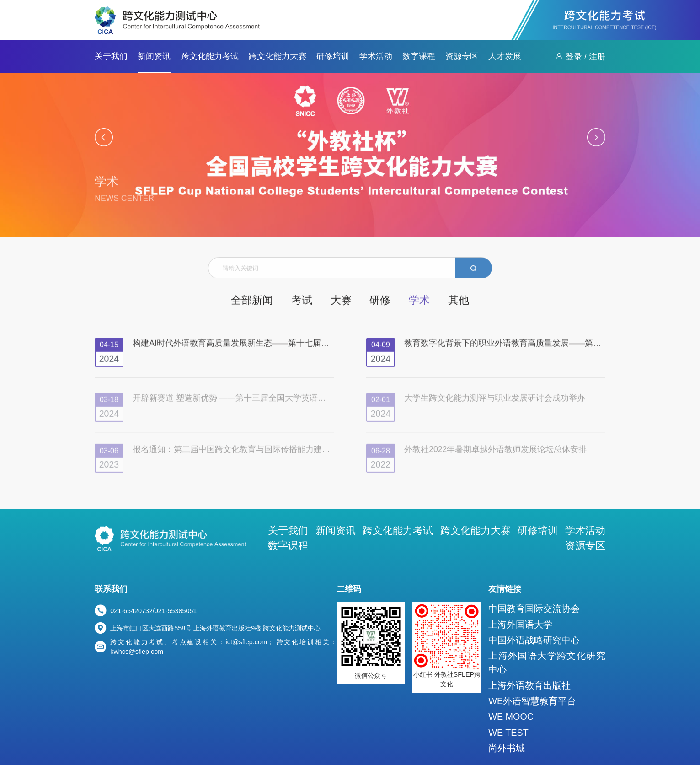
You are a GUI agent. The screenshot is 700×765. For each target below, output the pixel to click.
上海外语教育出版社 (546, 655)
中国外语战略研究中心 (549, 621)
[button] (104, 137)
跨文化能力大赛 (278, 56)
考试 (308, 301)
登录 (574, 57)
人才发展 (505, 56)
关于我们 (111, 56)
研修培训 (333, 56)
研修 (374, 301)
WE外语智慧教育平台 (548, 667)
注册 (597, 57)
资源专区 (462, 56)
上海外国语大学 (540, 609)
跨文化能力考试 (210, 56)
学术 (406, 301)
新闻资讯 (154, 56)
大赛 (341, 301)
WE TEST (532, 691)
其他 (439, 301)
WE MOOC (534, 679)
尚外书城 (530, 703)
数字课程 (419, 56)
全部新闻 (268, 301)
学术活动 (376, 56)
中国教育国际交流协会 (549, 597)
